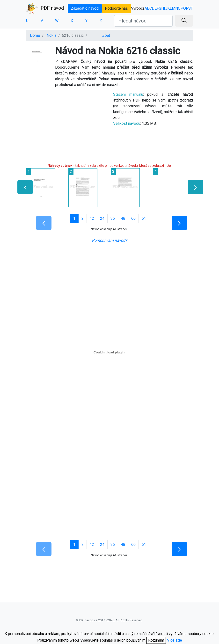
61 (144, 218)
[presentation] (23, 187)
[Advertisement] (66, 125)
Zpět (106, 35)
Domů (35, 35)
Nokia (51, 35)
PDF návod (45, 8)
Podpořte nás (116, 8)
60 (133, 218)
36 (113, 218)
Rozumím (156, 640)
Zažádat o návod (85, 8)
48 (123, 218)
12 (92, 218)
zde (116, 118)
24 (102, 218)
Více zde (175, 640)
